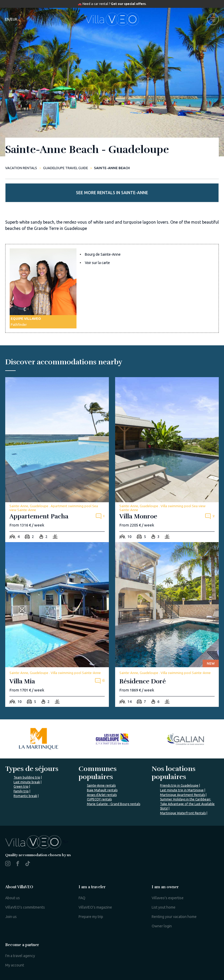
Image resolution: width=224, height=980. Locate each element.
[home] (112, 19)
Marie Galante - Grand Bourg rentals (114, 804)
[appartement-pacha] (57, 460)
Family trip (21, 791)
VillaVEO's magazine (95, 907)
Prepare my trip (91, 917)
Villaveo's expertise (168, 898)
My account (15, 965)
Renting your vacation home (174, 917)
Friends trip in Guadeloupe (179, 785)
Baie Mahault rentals (102, 790)
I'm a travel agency (20, 956)
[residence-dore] (167, 625)
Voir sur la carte (97, 263)
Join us (11, 917)
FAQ (82, 898)
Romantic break (25, 796)
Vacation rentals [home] (21, 168)
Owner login (162, 926)
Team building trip (27, 777)
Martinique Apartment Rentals (182, 795)
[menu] (213, 19)
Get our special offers (128, 4)
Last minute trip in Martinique (182, 790)
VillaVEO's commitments (25, 907)
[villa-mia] (57, 625)
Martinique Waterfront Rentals (183, 813)
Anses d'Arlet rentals (102, 795)
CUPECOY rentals (99, 799)
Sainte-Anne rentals (101, 785)
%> (37, 842)
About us (13, 898)
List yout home (164, 907)
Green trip (21, 786)
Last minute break (27, 782)
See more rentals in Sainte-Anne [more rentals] (112, 193)
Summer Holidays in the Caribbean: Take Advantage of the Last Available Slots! (187, 804)
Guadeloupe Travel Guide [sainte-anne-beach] (66, 168)
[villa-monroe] (167, 460)
